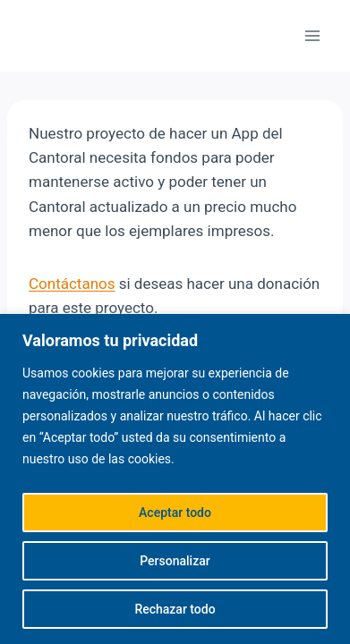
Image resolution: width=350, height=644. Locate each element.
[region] (175, 479)
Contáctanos (72, 284)
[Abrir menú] (312, 35)
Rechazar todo (175, 609)
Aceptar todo (175, 513)
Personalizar (175, 561)
